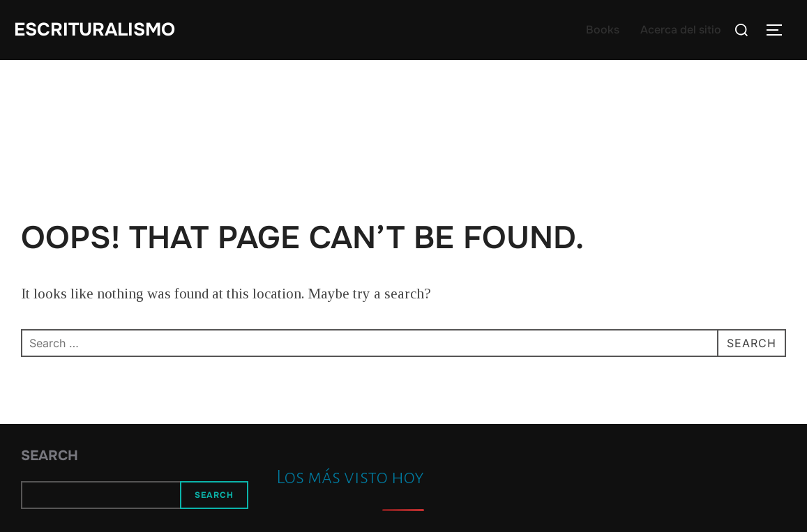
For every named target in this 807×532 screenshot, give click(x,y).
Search (50, 456)
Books (603, 30)
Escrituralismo (95, 30)
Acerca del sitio (681, 30)
